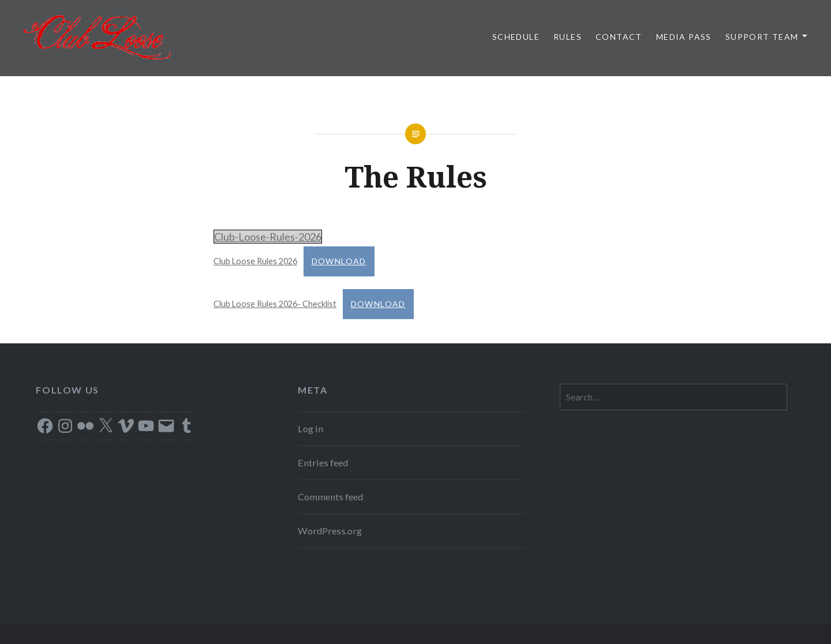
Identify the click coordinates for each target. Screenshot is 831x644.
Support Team (762, 37)
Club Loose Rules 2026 (255, 261)
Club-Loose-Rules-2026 (268, 237)
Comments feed (330, 497)
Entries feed (323, 463)
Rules (568, 37)
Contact (619, 37)
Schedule (516, 37)
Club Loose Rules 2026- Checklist (275, 304)
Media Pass (684, 37)
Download (339, 261)
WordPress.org (330, 531)
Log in (310, 428)
